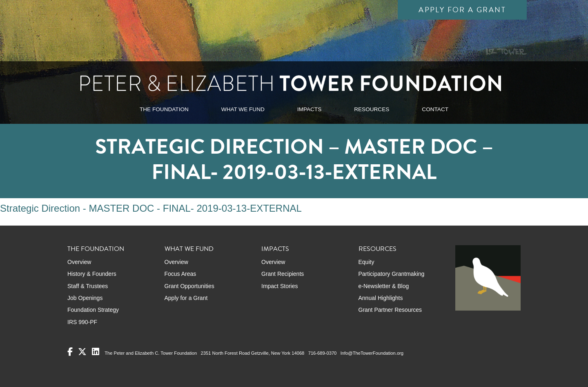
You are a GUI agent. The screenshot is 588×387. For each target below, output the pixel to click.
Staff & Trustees (88, 286)
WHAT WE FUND (243, 109)
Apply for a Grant (462, 10)
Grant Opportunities (189, 286)
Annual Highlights (381, 298)
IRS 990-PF (82, 322)
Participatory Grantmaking (392, 274)
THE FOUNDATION (164, 109)
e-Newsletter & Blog (384, 286)
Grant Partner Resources (390, 310)
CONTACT (435, 109)
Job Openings (85, 298)
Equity (366, 262)
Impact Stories (280, 286)
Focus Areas (180, 274)
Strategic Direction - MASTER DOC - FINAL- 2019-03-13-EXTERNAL (151, 208)
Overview (79, 262)
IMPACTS (309, 109)
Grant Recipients (283, 274)
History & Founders (92, 274)
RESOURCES (372, 109)
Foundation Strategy (93, 310)
